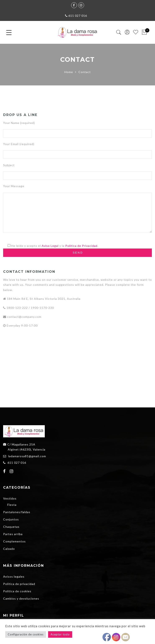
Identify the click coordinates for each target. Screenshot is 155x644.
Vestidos (10, 498)
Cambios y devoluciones (21, 598)
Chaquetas (11, 527)
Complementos (14, 541)
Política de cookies (17, 591)
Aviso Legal (50, 246)
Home (69, 72)
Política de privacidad (19, 584)
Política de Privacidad (81, 246)
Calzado (9, 549)
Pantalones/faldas (17, 512)
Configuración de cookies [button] (26, 634)
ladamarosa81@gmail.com (27, 456)
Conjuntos (11, 519)
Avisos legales (14, 576)
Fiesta (12, 505)
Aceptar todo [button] (60, 634)
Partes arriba (13, 534)
